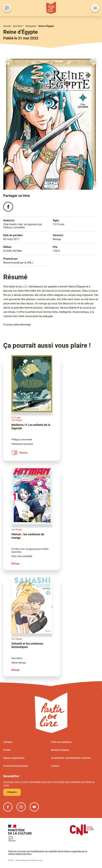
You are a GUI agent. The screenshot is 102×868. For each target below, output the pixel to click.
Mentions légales (60, 750)
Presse (7, 750)
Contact (55, 766)
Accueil (7, 26)
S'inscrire (12, 792)
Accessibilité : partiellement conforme (71, 758)
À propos (8, 742)
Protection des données (16, 766)
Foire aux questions (61, 742)
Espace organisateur (14, 758)
